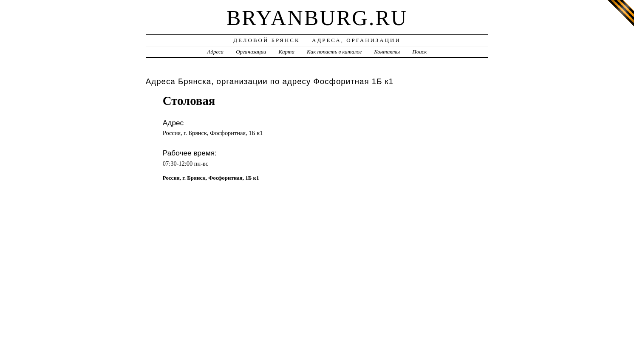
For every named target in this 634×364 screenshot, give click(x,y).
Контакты (387, 52)
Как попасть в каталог (334, 52)
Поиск (419, 52)
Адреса (215, 52)
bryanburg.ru (317, 18)
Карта (287, 52)
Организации (251, 52)
